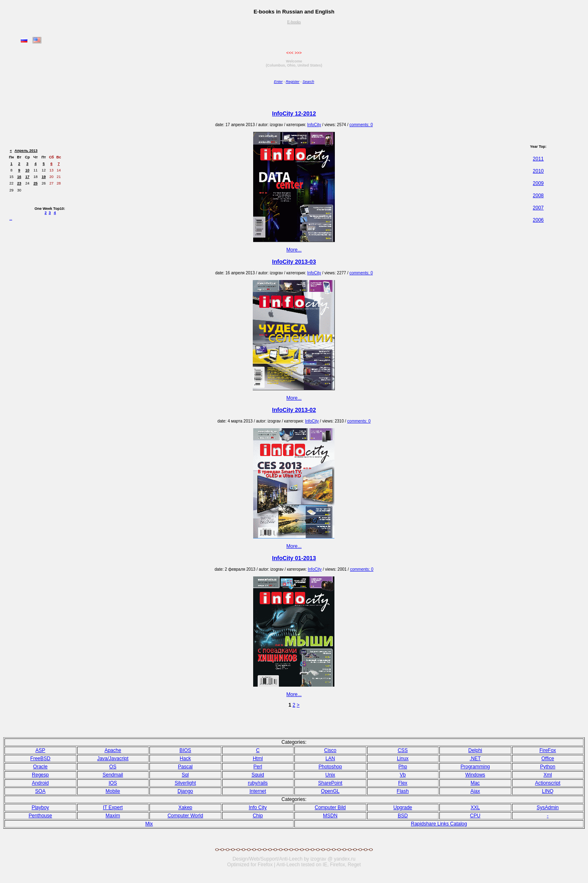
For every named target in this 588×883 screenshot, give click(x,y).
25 (36, 183)
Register (293, 82)
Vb (403, 775)
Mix (149, 824)
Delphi (475, 750)
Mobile (113, 791)
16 (19, 177)
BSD (403, 816)
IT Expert (113, 807)
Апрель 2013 (26, 151)
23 (19, 183)
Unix (330, 775)
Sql (185, 775)
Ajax (475, 791)
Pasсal (185, 767)
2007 (538, 208)
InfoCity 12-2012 (294, 113)
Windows (475, 775)
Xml (548, 775)
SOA (40, 791)
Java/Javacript (113, 758)
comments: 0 (361, 125)
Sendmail (113, 775)
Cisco (330, 750)
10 (27, 170)
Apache (113, 750)
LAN (330, 758)
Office (548, 758)
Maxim (113, 816)
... (11, 219)
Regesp (40, 775)
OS (113, 767)
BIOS (185, 750)
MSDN (330, 816)
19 (44, 177)
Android (40, 783)
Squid (258, 775)
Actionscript (548, 783)
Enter (278, 82)
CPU (475, 816)
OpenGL (330, 791)
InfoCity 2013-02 (294, 410)
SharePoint (330, 783)
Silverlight (185, 783)
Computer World (185, 816)
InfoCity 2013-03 (294, 262)
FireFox (548, 750)
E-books (294, 22)
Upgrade (403, 807)
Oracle (40, 767)
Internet (258, 791)
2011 (538, 159)
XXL (475, 807)
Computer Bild (330, 807)
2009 (538, 183)
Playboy (40, 807)
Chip (258, 816)
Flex (403, 783)
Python (548, 767)
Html (258, 758)
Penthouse (40, 816)
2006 (538, 220)
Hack (185, 758)
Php (403, 767)
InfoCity (314, 125)
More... (294, 250)
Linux (403, 758)
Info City (258, 807)
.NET (475, 758)
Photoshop (330, 767)
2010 (538, 171)
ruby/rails (258, 783)
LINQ (548, 791)
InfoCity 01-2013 (294, 558)
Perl (258, 767)
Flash (403, 791)
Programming (475, 767)
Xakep (185, 807)
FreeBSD (40, 758)
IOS (113, 783)
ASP (40, 750)
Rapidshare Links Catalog (439, 824)
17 (27, 177)
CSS (403, 750)
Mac (475, 783)
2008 (538, 196)
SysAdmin (548, 807)
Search (308, 82)
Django (185, 791)
